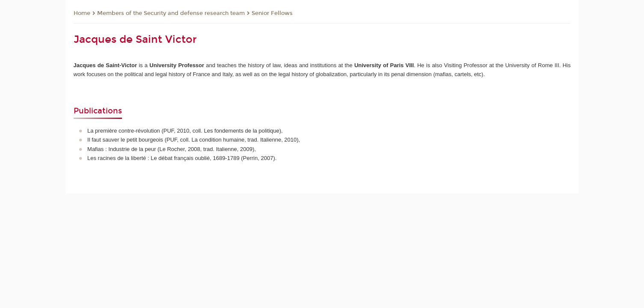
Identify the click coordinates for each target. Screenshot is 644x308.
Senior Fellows (272, 13)
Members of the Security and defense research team (171, 13)
